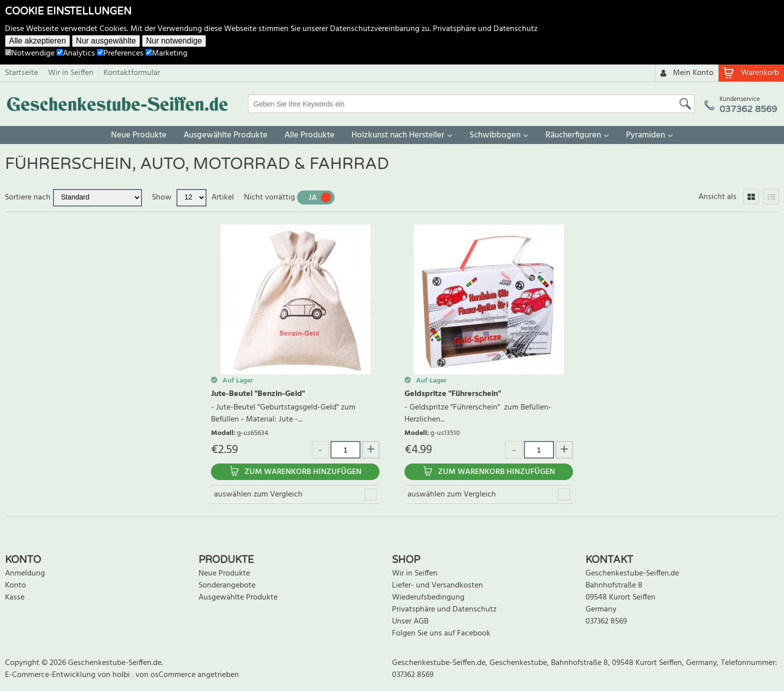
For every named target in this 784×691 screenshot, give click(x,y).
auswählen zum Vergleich (258, 494)
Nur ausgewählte (106, 41)
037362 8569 (606, 621)
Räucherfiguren (573, 135)
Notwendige (30, 53)
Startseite (21, 73)
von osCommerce (166, 675)
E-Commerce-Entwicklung (51, 675)
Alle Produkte (309, 135)
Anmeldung (25, 573)
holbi (122, 675)
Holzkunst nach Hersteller (398, 135)
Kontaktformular (132, 73)
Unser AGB (410, 621)
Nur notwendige (174, 41)
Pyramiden (645, 135)
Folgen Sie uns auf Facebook (441, 633)
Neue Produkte (139, 135)
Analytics (76, 53)
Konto (15, 585)
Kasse (15, 597)
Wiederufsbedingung (428, 597)
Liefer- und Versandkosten (437, 585)
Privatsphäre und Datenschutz (485, 29)
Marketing (166, 53)
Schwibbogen (495, 135)
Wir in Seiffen (71, 73)
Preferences (120, 53)
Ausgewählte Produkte (225, 135)
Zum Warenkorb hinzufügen (303, 472)
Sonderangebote (227, 585)
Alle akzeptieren (37, 41)
